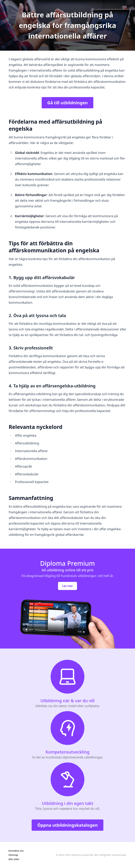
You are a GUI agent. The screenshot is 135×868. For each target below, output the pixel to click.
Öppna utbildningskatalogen (67, 825)
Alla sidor (14, 859)
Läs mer (68, 586)
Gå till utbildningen (67, 103)
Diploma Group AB (82, 855)
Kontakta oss (16, 851)
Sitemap (13, 855)
